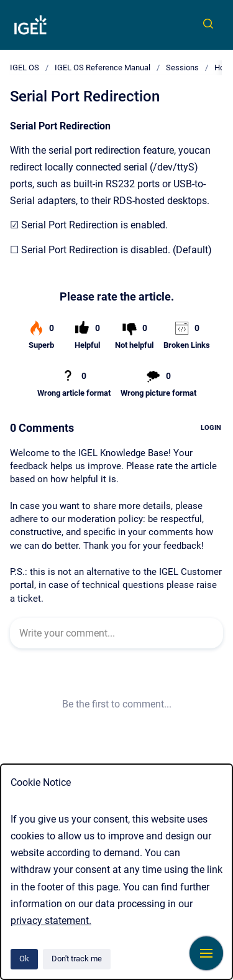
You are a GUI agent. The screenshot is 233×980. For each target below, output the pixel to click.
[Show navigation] (206, 953)
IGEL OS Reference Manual (103, 68)
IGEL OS (25, 68)
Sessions (182, 68)
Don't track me (77, 959)
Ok (24, 959)
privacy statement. (51, 921)
